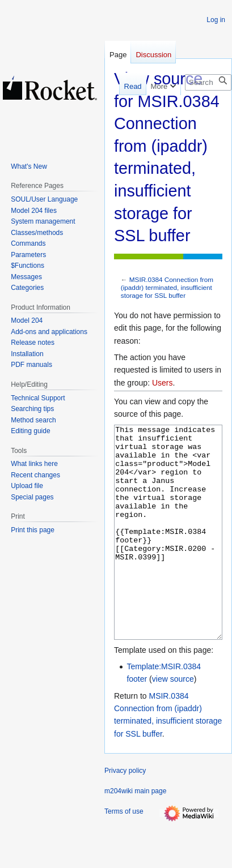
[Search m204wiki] (208, 82)
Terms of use (124, 854)
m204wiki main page (135, 833)
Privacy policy (125, 813)
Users (163, 383)
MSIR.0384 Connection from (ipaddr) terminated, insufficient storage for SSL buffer (167, 287)
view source (173, 721)
